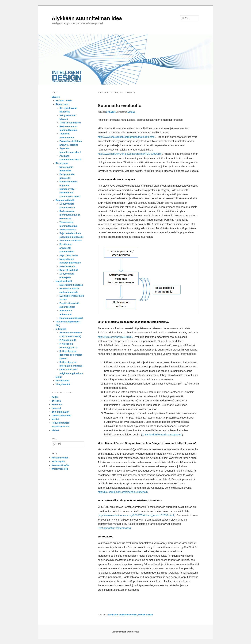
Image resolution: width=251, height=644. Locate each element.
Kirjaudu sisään (60, 458)
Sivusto (56, 97)
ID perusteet (62, 104)
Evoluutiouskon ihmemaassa (114, 528)
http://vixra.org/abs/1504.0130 (115, 337)
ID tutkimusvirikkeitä (71, 241)
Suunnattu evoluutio (119, 106)
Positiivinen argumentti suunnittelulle (67, 248)
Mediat (142, 615)
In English (61, 329)
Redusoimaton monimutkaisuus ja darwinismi (70, 215)
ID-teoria (56, 401)
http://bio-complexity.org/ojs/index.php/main (123, 492)
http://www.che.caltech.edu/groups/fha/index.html (126, 137)
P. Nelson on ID (68, 340)
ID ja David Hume (69, 255)
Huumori (56, 408)
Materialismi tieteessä (71, 285)
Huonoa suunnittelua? (71, 318)
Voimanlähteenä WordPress (125, 632)
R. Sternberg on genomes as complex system (71, 355)
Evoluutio (113, 615)
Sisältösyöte (58, 462)
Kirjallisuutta (62, 381)
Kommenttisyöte (60, 465)
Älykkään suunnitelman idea (87, 18)
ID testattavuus (68, 230)
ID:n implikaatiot (60, 412)
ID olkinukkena (67, 266)
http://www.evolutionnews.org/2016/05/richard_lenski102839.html (136, 515)
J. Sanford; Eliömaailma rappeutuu (162, 434)
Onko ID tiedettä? (69, 270)
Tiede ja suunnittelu (70, 123)
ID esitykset (62, 163)
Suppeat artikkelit (65, 200)
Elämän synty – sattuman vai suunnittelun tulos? (70, 193)
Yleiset (149, 615)
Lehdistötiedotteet (128, 615)
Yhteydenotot (63, 384)
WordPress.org (60, 469)
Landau (131, 112)
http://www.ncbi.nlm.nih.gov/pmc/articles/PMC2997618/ (130, 154)
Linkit (59, 377)
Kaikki (55, 397)
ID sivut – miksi (64, 101)
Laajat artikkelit (64, 281)
